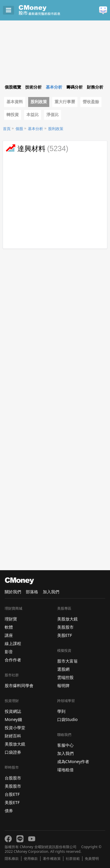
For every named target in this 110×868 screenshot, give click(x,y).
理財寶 (11, 619)
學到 (61, 711)
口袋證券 (13, 752)
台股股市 (13, 778)
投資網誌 (13, 711)
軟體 (9, 627)
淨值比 (53, 115)
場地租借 (65, 770)
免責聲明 (92, 859)
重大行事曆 (65, 102)
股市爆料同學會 (19, 685)
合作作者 (13, 660)
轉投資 (13, 115)
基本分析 (35, 129)
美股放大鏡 (15, 744)
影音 (9, 652)
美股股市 (13, 786)
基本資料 (15, 102)
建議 (103, 10)
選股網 (63, 669)
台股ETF (12, 794)
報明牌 (63, 685)
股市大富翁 (67, 661)
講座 (9, 635)
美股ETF (12, 802)
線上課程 (13, 643)
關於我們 (13, 592)
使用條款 (31, 859)
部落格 (32, 592)
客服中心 (65, 745)
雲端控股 (65, 677)
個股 (19, 129)
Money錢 (13, 719)
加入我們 (51, 592)
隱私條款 (12, 859)
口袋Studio (67, 719)
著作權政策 (52, 859)
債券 (9, 811)
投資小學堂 (15, 728)
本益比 (33, 115)
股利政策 (39, 102)
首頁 (7, 129)
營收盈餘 (91, 102)
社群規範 (73, 859)
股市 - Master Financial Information (49, 10)
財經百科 (13, 736)
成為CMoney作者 (73, 761)
